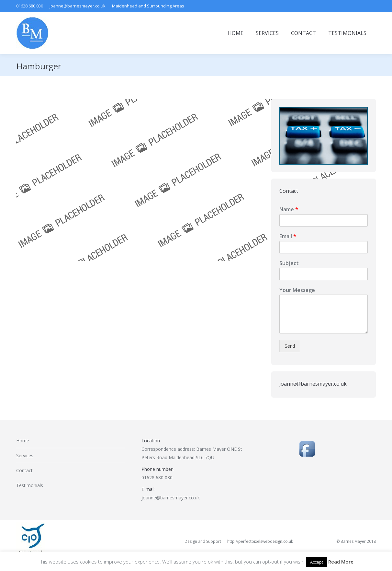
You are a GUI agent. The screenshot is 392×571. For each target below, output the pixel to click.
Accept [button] (317, 562)
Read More (341, 562)
